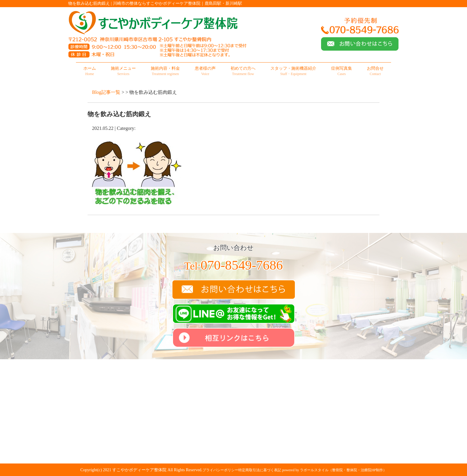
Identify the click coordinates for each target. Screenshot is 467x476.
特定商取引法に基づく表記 (260, 470)
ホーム (90, 71)
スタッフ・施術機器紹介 (293, 71)
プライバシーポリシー (220, 470)
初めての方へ (243, 71)
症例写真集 (342, 71)
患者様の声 (205, 71)
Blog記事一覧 (106, 92)
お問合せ (375, 71)
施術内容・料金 (165, 71)
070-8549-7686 (233, 265)
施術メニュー (123, 71)
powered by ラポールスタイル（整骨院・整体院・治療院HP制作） (335, 470)
